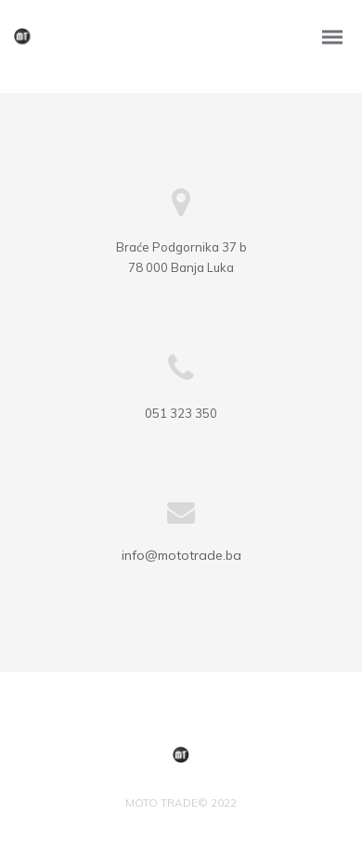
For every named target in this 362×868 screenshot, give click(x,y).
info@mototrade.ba (181, 555)
